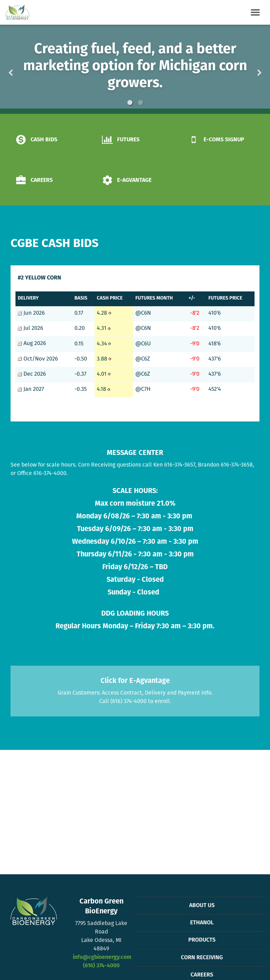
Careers (202, 975)
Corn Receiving (202, 958)
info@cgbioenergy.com (102, 957)
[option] (135, 69)
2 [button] (140, 103)
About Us (202, 906)
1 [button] (130, 103)
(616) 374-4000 (101, 966)
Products (202, 940)
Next (248, 69)
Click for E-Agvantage (135, 681)
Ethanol (202, 923)
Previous (22, 69)
